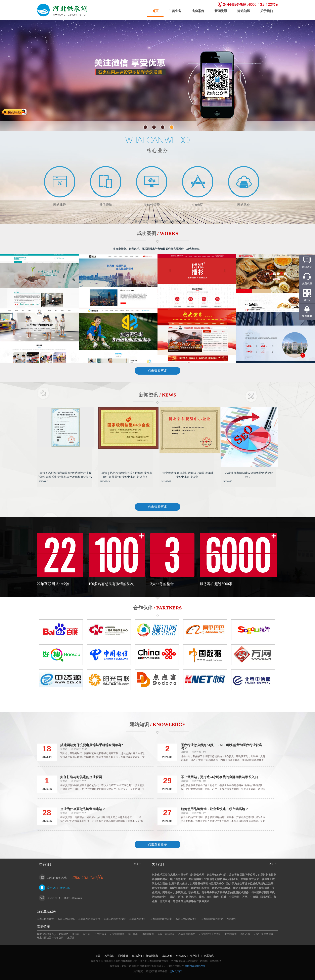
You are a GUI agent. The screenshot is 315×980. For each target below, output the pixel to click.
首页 (155, 11)
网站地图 (231, 919)
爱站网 (76, 934)
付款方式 (181, 956)
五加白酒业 (100, 934)
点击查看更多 (157, 371)
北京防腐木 (231, 934)
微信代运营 (152, 956)
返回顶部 (307, 316)
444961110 (65, 888)
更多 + (137, 864)
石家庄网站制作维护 (212, 919)
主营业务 (175, 11)
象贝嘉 (71, 938)
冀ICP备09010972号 (195, 966)
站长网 (87, 934)
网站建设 (123, 956)
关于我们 (267, 11)
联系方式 (209, 956)
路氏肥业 (133, 934)
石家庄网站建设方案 (161, 919)
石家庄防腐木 (117, 934)
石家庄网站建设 (45, 919)
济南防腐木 (148, 934)
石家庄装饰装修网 (264, 934)
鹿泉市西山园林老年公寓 (50, 938)
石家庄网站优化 (66, 919)
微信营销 (137, 956)
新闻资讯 (221, 11)
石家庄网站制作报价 (115, 919)
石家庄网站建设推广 (186, 919)
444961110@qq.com (72, 898)
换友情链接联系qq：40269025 (53, 934)
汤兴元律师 (176, 971)
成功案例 (198, 11)
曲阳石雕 (245, 934)
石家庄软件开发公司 (210, 934)
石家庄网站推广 (138, 919)
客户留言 (195, 956)
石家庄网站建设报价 (89, 919)
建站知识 (244, 11)
